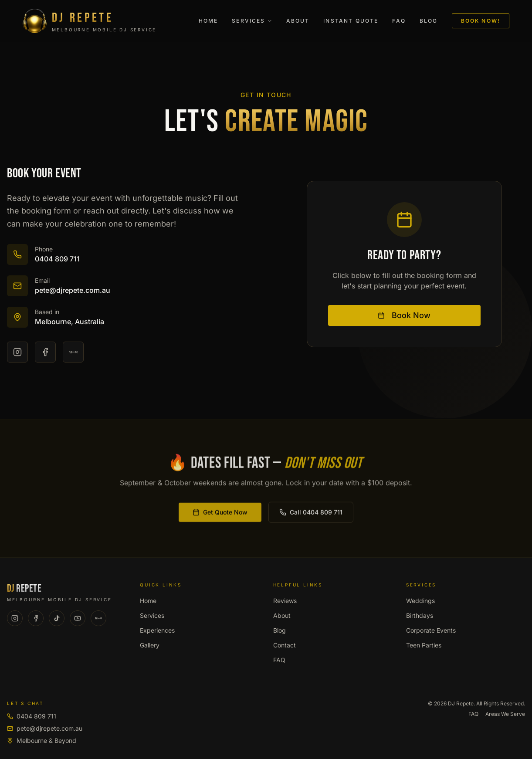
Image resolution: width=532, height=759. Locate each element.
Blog (429, 21)
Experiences (157, 630)
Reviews (285, 601)
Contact (285, 645)
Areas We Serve (505, 714)
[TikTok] (57, 618)
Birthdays (420, 615)
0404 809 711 (32, 716)
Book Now (404, 316)
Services (252, 21)
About (298, 21)
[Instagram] (17, 352)
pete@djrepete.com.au (45, 728)
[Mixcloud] (73, 352)
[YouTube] (78, 618)
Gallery (150, 645)
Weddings (420, 601)
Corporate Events (431, 630)
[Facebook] (45, 352)
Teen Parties (424, 645)
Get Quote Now (220, 514)
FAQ (399, 21)
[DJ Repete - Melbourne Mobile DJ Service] (109, 21)
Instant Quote (351, 21)
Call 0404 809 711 (311, 514)
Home (208, 21)
